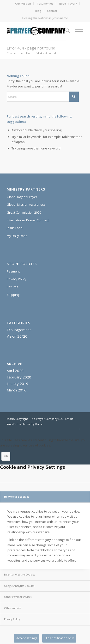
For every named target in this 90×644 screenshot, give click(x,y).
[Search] (65, 31)
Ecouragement (19, 330)
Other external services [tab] (18, 597)
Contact (52, 11)
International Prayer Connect (28, 220)
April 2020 (15, 371)
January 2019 (18, 384)
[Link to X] (80, 429)
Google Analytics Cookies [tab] (19, 586)
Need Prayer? (68, 3)
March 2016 (17, 390)
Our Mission (23, 3)
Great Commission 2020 (24, 212)
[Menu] (77, 31)
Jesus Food (15, 228)
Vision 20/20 (17, 336)
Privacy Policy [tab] (12, 619)
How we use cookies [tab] (17, 497)
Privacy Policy (17, 279)
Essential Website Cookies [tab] (20, 575)
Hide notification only (59, 638)
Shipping (13, 295)
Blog (38, 11)
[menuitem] (23, 4)
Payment (13, 271)
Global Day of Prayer (22, 197)
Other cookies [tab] (13, 608)
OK (6, 456)
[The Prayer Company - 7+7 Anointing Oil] (37, 31)
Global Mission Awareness (26, 204)
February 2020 (19, 377)
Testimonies (45, 3)
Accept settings (27, 638)
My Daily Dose (17, 236)
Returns (12, 287)
